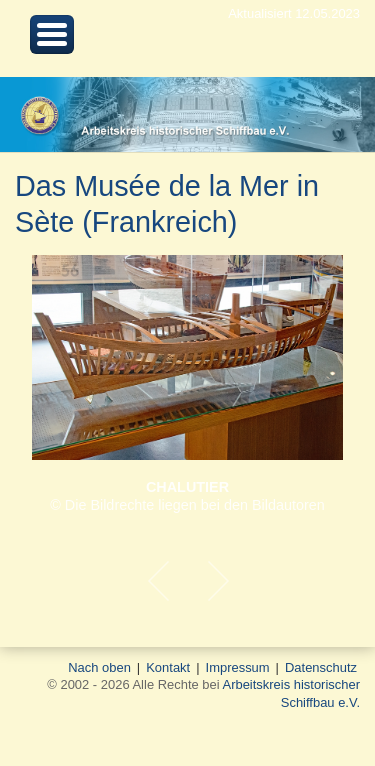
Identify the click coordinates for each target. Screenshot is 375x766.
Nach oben (99, 667)
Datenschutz (321, 667)
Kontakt (168, 667)
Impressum (238, 667)
